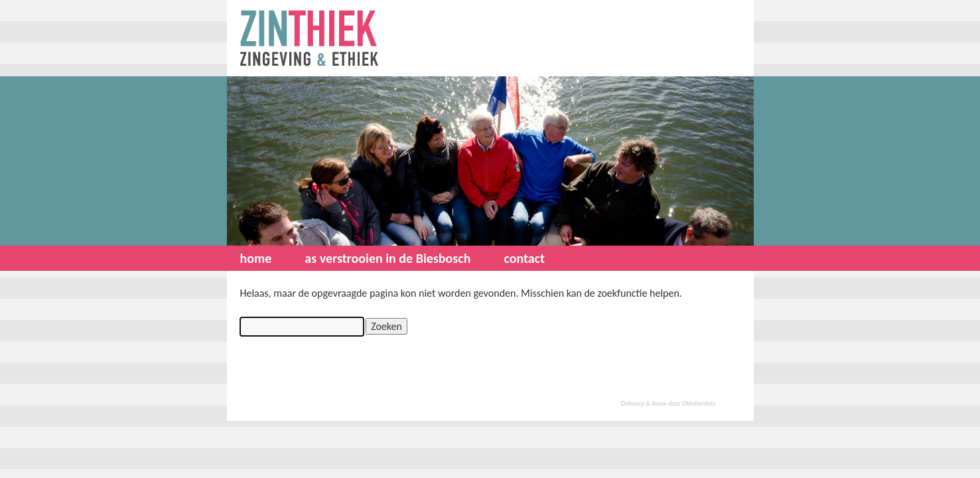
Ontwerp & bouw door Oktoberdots (668, 403)
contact (524, 258)
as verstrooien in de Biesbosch (387, 258)
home (256, 258)
